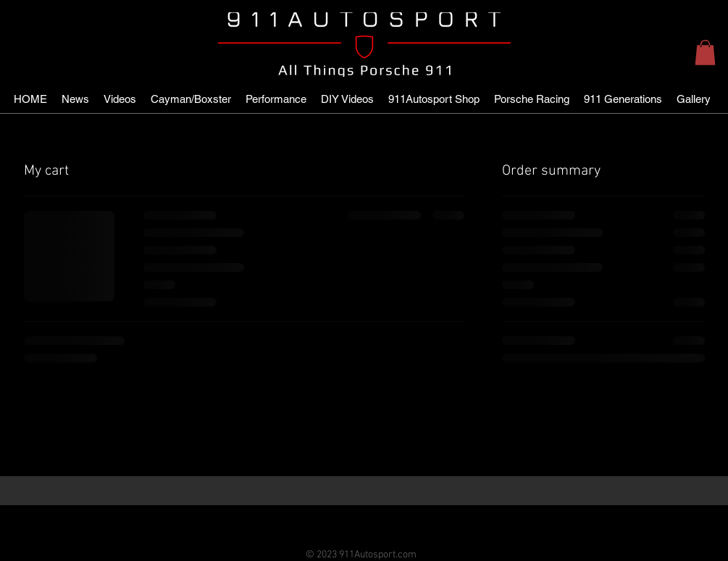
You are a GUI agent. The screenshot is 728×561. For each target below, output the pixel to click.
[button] (705, 53)
